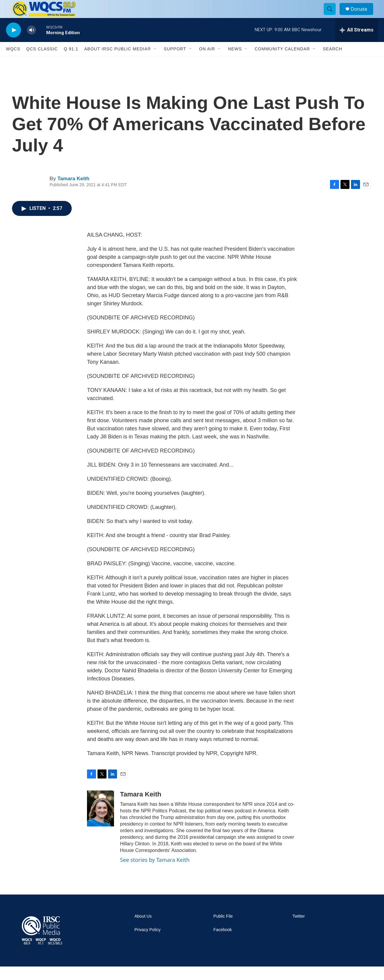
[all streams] (357, 43)
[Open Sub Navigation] (155, 62)
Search (332, 62)
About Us (143, 930)
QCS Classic (42, 62)
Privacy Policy (147, 943)
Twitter (299, 930)
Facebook (222, 943)
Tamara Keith (73, 192)
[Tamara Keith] (100, 822)
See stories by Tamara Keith (155, 873)
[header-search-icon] (332, 16)
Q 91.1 (71, 62)
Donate (363, 16)
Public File (223, 930)
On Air (207, 62)
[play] (13, 44)
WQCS (13, 62)
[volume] (31, 44)
